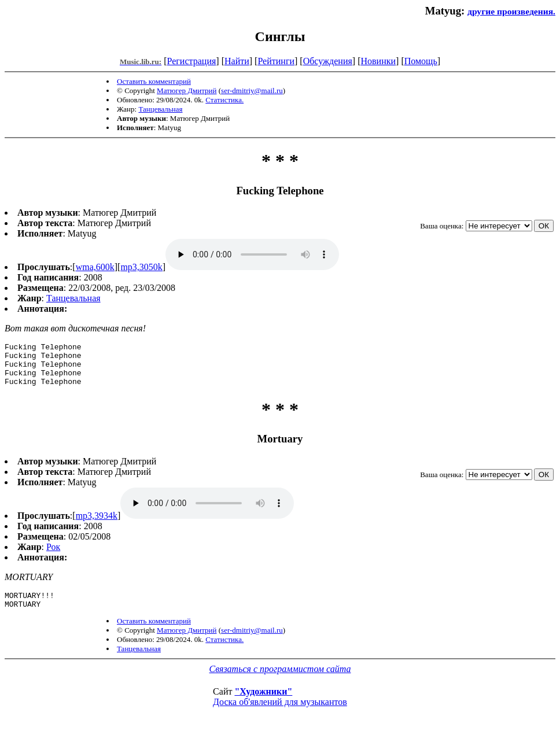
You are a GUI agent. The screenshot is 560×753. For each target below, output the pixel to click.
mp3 (252, 254)
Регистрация (192, 61)
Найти (237, 61)
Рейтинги (276, 61)
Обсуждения (328, 61)
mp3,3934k (97, 524)
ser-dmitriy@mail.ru (252, 91)
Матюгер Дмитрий (187, 91)
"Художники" (263, 704)
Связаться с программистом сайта (280, 681)
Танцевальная (160, 109)
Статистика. (224, 100)
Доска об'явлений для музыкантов (280, 714)
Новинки (378, 61)
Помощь (421, 61)
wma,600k (95, 267)
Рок (53, 555)
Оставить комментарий (154, 81)
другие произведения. (511, 11)
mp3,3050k (141, 267)
